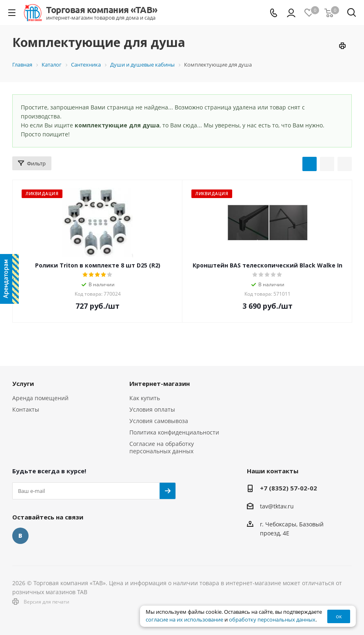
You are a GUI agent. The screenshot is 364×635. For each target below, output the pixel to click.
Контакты (26, 409)
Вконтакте (20, 536)
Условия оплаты (152, 409)
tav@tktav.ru (277, 506)
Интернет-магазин (160, 383)
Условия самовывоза (159, 421)
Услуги (23, 383)
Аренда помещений (40, 398)
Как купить (145, 398)
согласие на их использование (184, 620)
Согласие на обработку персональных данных (162, 447)
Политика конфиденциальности (174, 432)
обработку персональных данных (272, 620)
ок (339, 616)
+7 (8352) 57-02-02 (289, 488)
